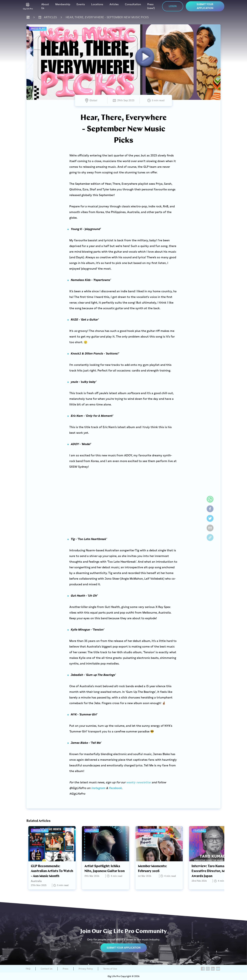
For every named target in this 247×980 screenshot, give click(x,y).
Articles (114, 4)
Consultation (133, 4)
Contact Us (47, 969)
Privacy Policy (86, 969)
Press (66, 969)
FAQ (28, 969)
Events (81, 4)
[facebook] (210, 509)
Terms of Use (110, 969)
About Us (45, 6)
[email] (210, 528)
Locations (97, 4)
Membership (63, 4)
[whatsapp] (210, 499)
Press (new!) (151, 6)
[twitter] (210, 518)
